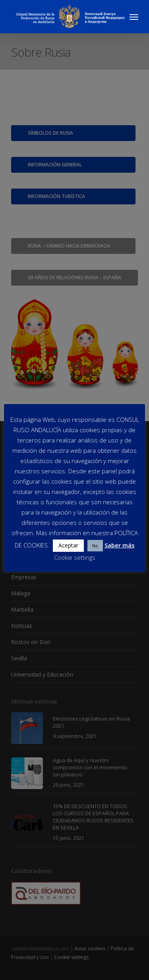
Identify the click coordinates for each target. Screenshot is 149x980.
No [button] (95, 546)
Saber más (120, 545)
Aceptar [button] (68, 545)
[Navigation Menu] (134, 17)
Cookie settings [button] (75, 557)
